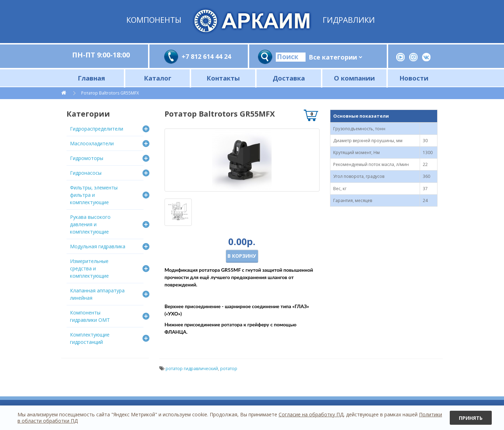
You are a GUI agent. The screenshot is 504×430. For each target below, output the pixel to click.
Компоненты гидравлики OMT (90, 316)
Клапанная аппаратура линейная (97, 294)
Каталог (158, 78)
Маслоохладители (92, 143)
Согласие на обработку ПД (311, 414)
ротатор (229, 369)
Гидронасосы (86, 173)
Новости (414, 78)
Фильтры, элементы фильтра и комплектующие (94, 195)
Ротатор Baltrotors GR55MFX (110, 93)
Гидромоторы (87, 158)
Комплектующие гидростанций (90, 338)
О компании (354, 78)
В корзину (242, 256)
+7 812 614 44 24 (206, 56)
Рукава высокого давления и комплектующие (90, 224)
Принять (471, 418)
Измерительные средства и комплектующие (89, 268)
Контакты (223, 78)
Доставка (289, 78)
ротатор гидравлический (192, 369)
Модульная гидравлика (98, 246)
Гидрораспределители (97, 129)
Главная (91, 78)
